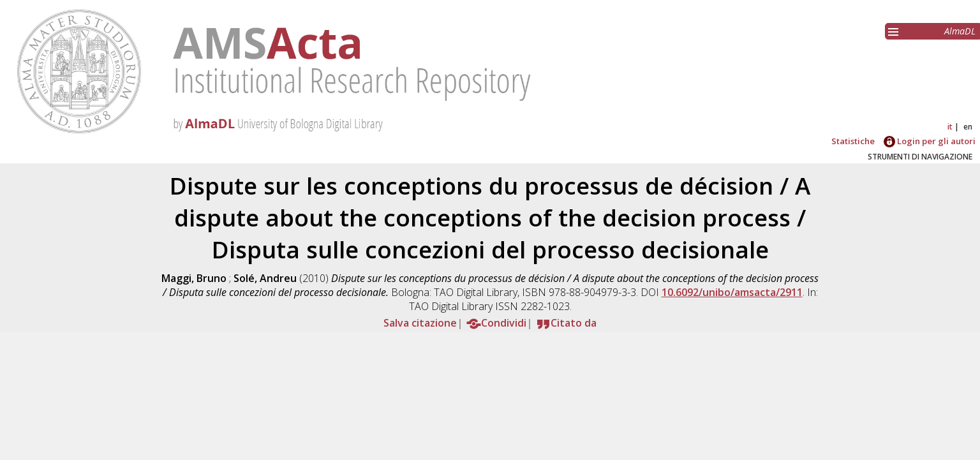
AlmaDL (960, 31)
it (950, 127)
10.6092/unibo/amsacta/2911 (732, 292)
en (968, 127)
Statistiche (853, 141)
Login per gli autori (930, 141)
